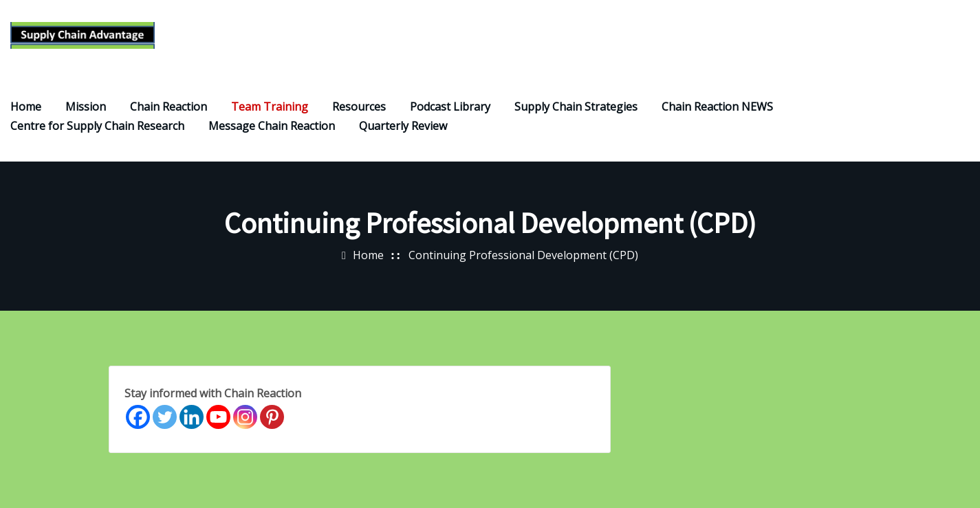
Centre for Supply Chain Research (97, 126)
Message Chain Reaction (272, 126)
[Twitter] (165, 417)
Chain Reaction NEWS (717, 107)
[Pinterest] (272, 417)
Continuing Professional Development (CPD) (523, 255)
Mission (86, 107)
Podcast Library (450, 107)
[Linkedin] (192, 417)
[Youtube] (218, 417)
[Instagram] (245, 417)
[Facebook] (138, 417)
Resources (359, 107)
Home (26, 107)
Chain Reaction (168, 107)
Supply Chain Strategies (576, 107)
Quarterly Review (403, 126)
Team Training (270, 107)
